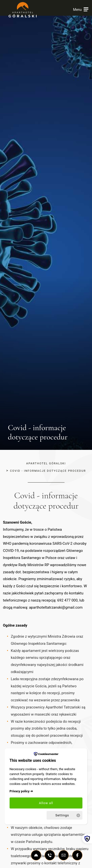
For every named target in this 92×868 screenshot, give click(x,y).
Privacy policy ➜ (21, 791)
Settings (62, 815)
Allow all (46, 803)
